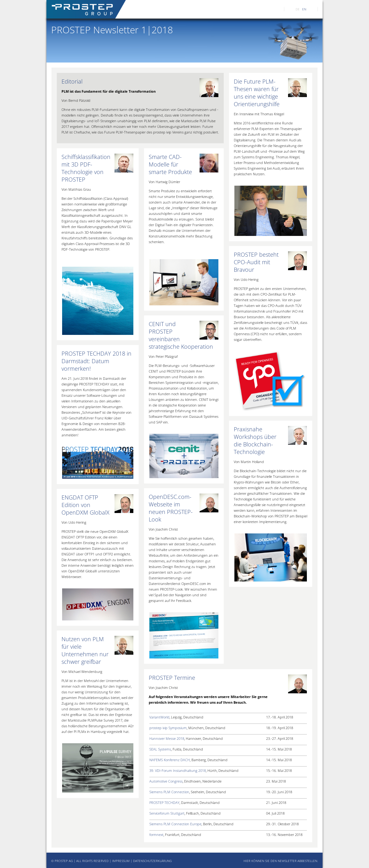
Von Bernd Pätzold (76, 100)
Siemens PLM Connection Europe (175, 824)
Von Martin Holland (249, 462)
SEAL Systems (160, 749)
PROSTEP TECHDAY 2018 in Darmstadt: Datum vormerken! (96, 361)
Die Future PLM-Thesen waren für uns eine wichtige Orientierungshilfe (257, 93)
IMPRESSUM (121, 861)
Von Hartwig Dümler (164, 182)
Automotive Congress (166, 781)
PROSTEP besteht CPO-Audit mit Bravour (256, 262)
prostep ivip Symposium (168, 728)
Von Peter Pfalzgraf (163, 356)
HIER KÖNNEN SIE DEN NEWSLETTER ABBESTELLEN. (281, 861)
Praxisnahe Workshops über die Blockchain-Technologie (255, 440)
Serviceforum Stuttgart (167, 813)
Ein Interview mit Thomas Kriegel (259, 114)
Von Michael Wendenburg (82, 671)
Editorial (72, 81)
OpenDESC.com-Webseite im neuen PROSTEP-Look (171, 508)
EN (304, 9)
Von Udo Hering (246, 279)
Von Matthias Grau (76, 189)
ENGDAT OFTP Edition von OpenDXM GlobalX (86, 505)
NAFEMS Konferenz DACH (170, 760)
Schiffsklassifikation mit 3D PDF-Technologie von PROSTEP (86, 168)
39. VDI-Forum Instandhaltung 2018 (178, 770)
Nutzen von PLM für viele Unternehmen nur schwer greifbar (85, 650)
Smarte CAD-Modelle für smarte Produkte (170, 164)
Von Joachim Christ (163, 529)
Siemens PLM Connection (169, 792)
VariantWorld (159, 717)
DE (298, 9)
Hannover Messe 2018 (167, 738)
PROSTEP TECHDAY (164, 802)
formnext (156, 835)
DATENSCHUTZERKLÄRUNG (152, 861)
